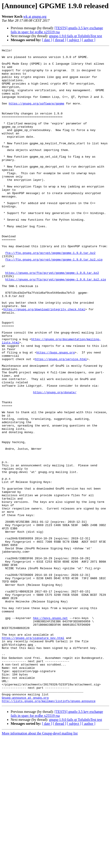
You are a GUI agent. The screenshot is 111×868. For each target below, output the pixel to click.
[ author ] (89, 40)
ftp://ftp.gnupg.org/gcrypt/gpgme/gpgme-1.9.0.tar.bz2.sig (54, 302)
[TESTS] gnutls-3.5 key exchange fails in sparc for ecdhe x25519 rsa (57, 30)
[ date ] (47, 40)
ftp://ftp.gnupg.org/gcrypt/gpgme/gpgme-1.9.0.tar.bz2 (50, 294)
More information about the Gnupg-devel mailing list (40, 864)
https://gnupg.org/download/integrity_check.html (44, 362)
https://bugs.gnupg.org (56, 413)
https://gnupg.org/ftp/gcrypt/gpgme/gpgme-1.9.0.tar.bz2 (52, 318)
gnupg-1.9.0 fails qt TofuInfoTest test (75, 36)
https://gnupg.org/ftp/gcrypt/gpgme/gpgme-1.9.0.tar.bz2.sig (56, 326)
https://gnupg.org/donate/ (55, 461)
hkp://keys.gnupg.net (50, 732)
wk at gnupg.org (35, 16)
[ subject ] (74, 40)
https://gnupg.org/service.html (61, 421)
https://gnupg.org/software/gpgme (36, 115)
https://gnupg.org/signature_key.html (33, 756)
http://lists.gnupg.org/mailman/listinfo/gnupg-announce (49, 832)
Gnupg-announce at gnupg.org (25, 828)
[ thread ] (60, 40)
